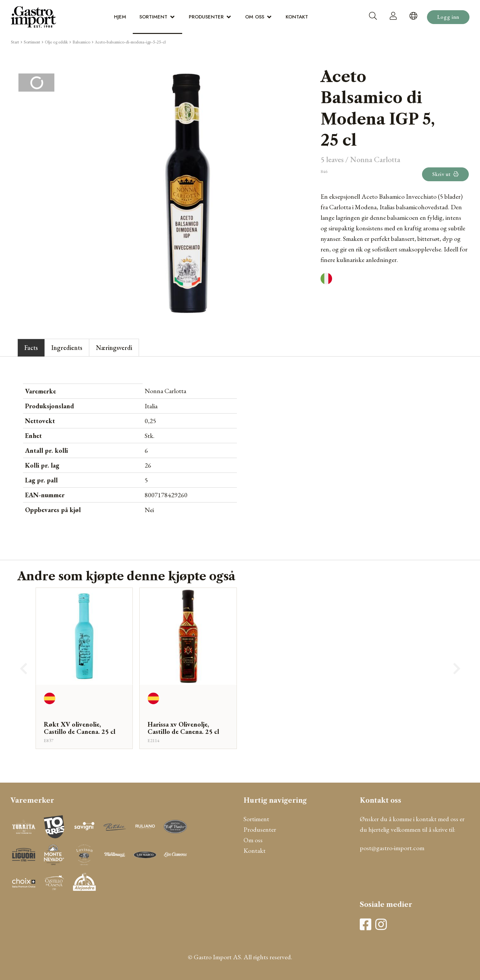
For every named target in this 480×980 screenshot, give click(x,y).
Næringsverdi (114, 348)
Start (15, 42)
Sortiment (153, 17)
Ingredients (67, 348)
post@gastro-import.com (392, 848)
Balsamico (81, 42)
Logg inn (448, 17)
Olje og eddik (56, 42)
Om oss (255, 17)
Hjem (120, 17)
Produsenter (206, 17)
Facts (31, 348)
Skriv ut (445, 174)
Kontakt (297, 17)
